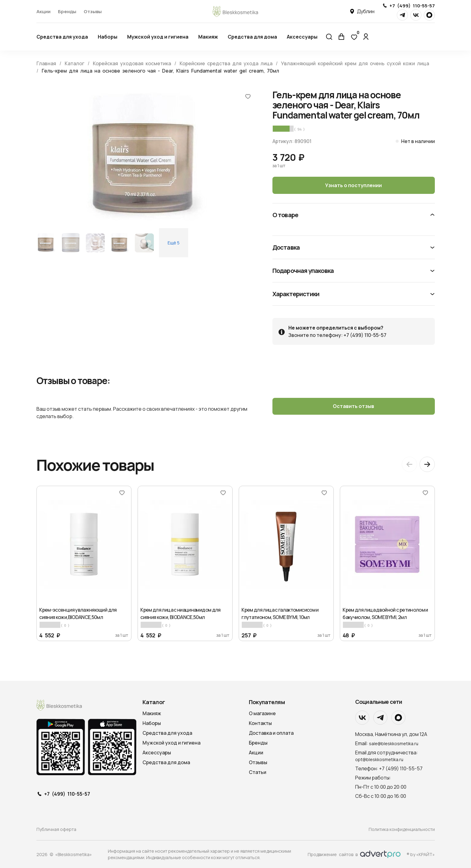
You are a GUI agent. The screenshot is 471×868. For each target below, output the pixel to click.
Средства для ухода (62, 37)
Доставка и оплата (271, 733)
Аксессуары (302, 37)
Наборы (108, 37)
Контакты (260, 723)
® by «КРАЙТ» (421, 854)
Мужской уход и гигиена (158, 37)
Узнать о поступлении (353, 185)
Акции (44, 11)
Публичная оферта (56, 829)
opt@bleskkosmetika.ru (379, 759)
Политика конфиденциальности (402, 829)
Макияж (208, 37)
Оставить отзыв (353, 406)
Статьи (258, 772)
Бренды (67, 11)
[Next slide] (427, 464)
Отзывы (93, 11)
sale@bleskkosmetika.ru (394, 743)
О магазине (262, 713)
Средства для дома (252, 37)
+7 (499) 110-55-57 (412, 6)
